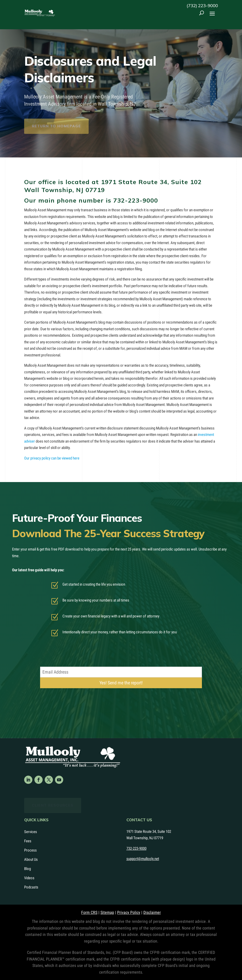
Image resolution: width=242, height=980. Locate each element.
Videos (29, 878)
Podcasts (31, 887)
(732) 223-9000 (202, 6)
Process (30, 850)
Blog (27, 869)
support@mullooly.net (143, 859)
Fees (28, 841)
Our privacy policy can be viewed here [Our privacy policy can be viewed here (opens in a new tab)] (52, 458)
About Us (31, 859)
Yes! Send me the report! (121, 683)
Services (31, 832)
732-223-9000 (136, 200)
